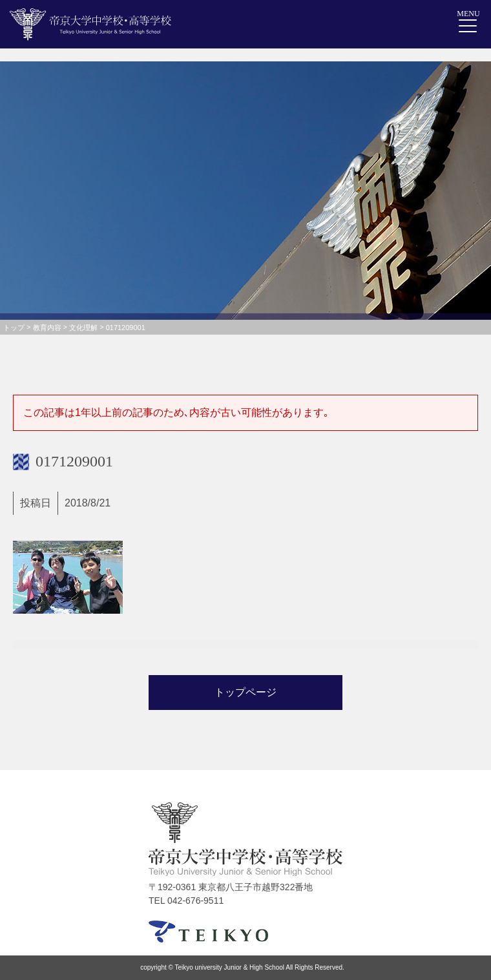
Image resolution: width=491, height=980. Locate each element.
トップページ (245, 692)
